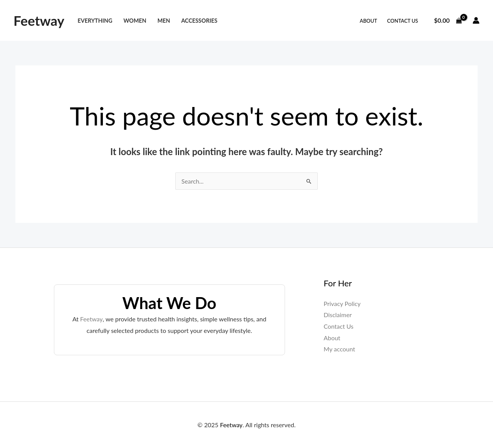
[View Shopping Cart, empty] (448, 20)
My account (339, 349)
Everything (95, 21)
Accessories (199, 21)
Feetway (39, 20)
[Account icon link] (476, 20)
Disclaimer (338, 315)
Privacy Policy (342, 303)
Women (135, 21)
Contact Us (402, 21)
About (368, 21)
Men (164, 21)
